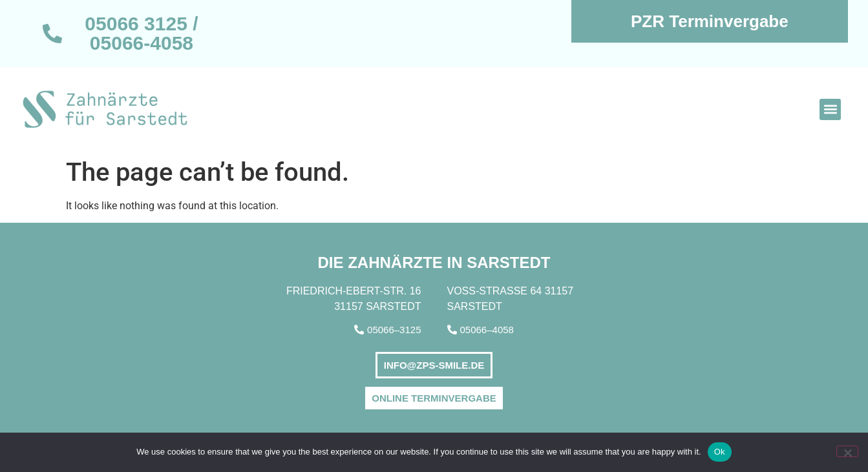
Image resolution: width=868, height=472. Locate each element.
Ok (720, 452)
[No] (847, 451)
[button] (830, 109)
